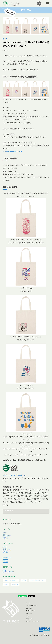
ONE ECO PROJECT (11, 580)
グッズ (5, 534)
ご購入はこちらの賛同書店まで (14, 475)
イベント (5, 533)
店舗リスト (6, 537)
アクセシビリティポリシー (33, 621)
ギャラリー (29, 614)
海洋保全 (15, 584)
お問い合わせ (29, 619)
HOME (4, 570)
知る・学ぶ (6, 539)
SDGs (24, 580)
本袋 (6, 584)
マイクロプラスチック (37, 580)
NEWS (28, 616)
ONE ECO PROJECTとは (9, 572)
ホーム (28, 603)
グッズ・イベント (7, 536)
